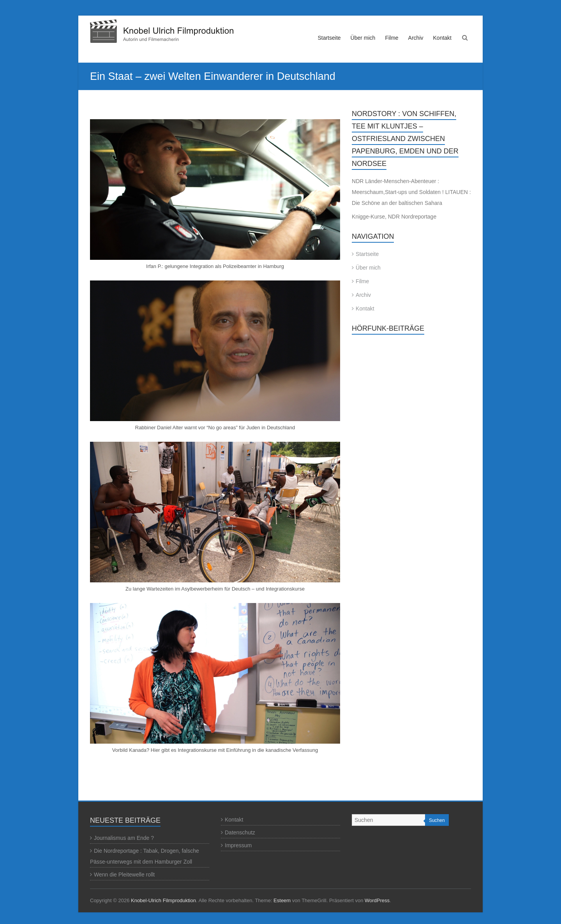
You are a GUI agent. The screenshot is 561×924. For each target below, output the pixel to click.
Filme (392, 38)
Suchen (437, 820)
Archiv (416, 38)
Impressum (238, 845)
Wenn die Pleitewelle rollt (124, 875)
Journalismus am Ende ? (124, 838)
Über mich (363, 38)
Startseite (329, 38)
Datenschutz (240, 832)
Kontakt (442, 38)
